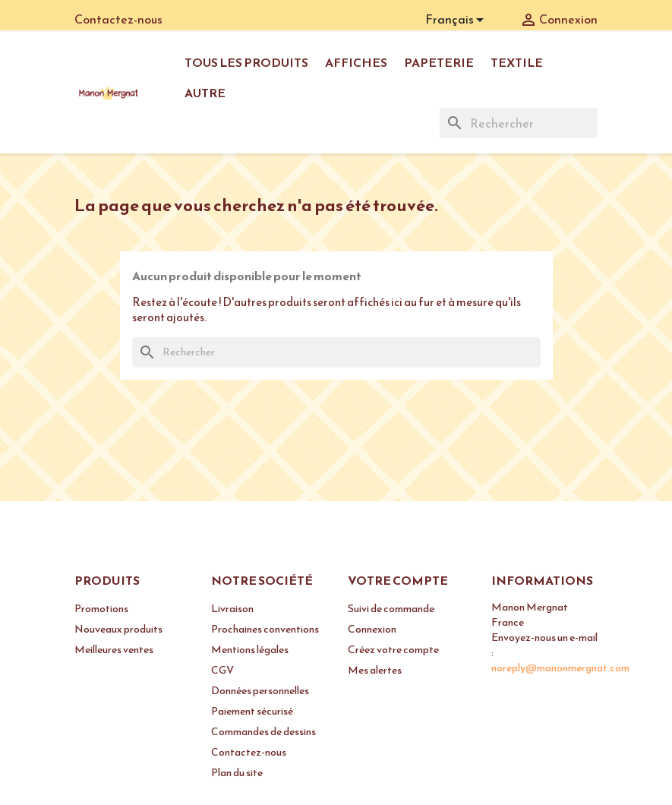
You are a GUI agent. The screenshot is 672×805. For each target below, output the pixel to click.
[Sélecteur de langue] (457, 21)
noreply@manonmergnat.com (560, 668)
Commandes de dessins (263, 732)
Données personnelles (260, 691)
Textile (517, 62)
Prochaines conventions (265, 629)
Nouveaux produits (118, 629)
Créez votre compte (393, 650)
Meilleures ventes (114, 650)
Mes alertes (375, 670)
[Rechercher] (519, 123)
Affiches (356, 62)
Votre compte (398, 580)
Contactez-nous (118, 19)
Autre (205, 93)
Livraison (232, 609)
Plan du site (237, 773)
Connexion (372, 629)
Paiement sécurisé (252, 711)
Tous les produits (246, 62)
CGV (222, 670)
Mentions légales (250, 650)
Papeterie (439, 62)
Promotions (101, 609)
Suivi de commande (391, 609)
